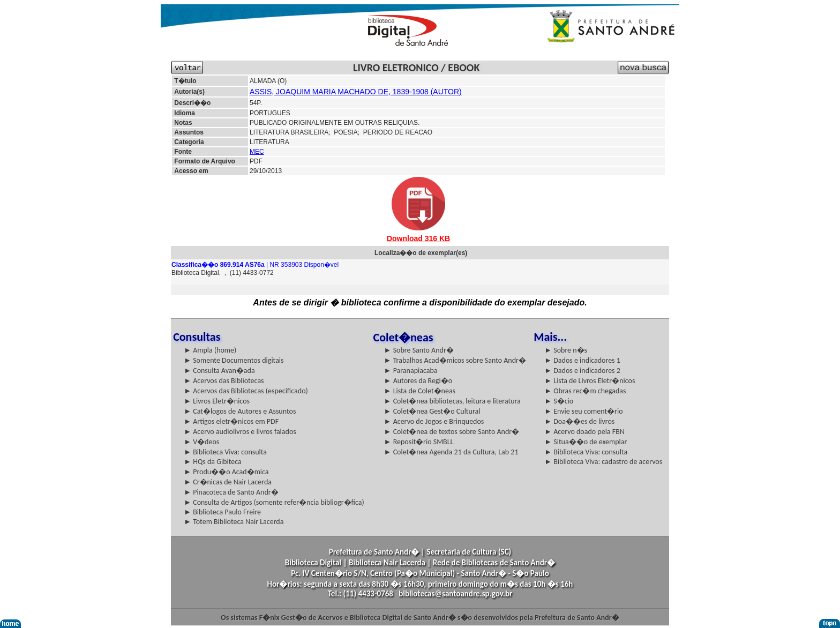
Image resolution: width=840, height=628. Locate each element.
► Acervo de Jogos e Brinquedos (434, 421)
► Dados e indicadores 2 (582, 371)
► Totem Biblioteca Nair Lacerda (234, 522)
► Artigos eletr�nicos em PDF (231, 421)
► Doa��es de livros (579, 421)
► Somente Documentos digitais (234, 360)
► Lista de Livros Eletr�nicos (590, 381)
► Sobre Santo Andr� (419, 350)
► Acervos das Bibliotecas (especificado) (246, 391)
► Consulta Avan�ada (219, 371)
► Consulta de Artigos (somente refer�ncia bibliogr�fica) (274, 502)
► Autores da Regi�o (418, 381)
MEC (257, 152)
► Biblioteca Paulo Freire (222, 512)
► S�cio (559, 401)
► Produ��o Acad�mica (226, 472)
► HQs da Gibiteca (213, 462)
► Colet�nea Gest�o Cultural (432, 411)
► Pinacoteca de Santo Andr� (231, 492)
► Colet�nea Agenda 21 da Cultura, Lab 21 (451, 452)
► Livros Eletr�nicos (217, 401)
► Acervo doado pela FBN (584, 432)
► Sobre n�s (566, 350)
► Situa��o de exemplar (586, 442)
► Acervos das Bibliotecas (224, 381)
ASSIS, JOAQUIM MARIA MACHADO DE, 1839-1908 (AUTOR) (356, 92)
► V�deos (201, 442)
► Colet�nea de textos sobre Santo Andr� (452, 432)
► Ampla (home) (210, 350)
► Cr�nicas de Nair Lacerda (228, 482)
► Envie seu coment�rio (583, 411)
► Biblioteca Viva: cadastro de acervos (603, 462)
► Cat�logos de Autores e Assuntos (240, 411)
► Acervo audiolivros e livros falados (240, 432)
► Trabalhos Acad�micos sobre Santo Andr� (455, 360)
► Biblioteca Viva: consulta (225, 452)
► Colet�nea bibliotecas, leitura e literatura (452, 401)
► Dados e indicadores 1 (582, 360)
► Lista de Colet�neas (420, 391)
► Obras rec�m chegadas (585, 391)
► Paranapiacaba (411, 371)
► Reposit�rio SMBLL (419, 442)
